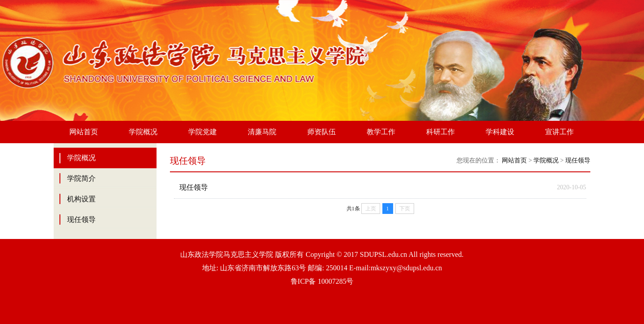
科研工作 (441, 132)
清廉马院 (262, 132)
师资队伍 (322, 132)
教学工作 (381, 132)
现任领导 (81, 220)
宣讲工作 (559, 132)
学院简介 (81, 178)
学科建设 (500, 132)
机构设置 (81, 199)
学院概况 (143, 132)
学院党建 (203, 132)
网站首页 (84, 132)
